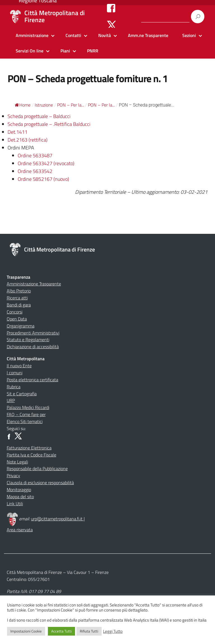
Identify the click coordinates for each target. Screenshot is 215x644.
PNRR (93, 51)
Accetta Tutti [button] (61, 631)
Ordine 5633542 (35, 171)
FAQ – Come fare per (26, 414)
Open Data (17, 319)
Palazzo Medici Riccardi (28, 407)
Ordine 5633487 (35, 155)
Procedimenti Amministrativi (33, 333)
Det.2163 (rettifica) (28, 140)
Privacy (13, 476)
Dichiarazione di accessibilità (33, 347)
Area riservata (20, 530)
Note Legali (17, 462)
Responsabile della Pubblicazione (37, 468)
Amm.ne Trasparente (148, 35)
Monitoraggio (19, 490)
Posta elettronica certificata (32, 380)
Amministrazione (32, 35)
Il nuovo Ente (19, 366)
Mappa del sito (20, 497)
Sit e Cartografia (22, 394)
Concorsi (15, 312)
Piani (65, 51)
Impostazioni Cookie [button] (26, 631)
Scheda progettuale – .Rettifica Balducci (49, 124)
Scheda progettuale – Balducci (39, 116)
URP (11, 400)
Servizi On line (30, 51)
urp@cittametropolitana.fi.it (57, 519)
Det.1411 (17, 132)
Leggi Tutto (113, 631)
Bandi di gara (19, 305)
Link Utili (15, 504)
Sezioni (189, 35)
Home (23, 105)
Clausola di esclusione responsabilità (40, 483)
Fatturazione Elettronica (29, 448)
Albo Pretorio (19, 291)
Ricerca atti (17, 298)
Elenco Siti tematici (25, 421)
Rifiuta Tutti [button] (89, 631)
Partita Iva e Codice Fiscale (31, 455)
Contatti (73, 35)
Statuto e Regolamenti (28, 340)
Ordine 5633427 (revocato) (46, 163)
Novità (105, 35)
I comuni (15, 373)
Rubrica (14, 387)
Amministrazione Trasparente (34, 284)
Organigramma (21, 326)
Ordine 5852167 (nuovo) (43, 179)
